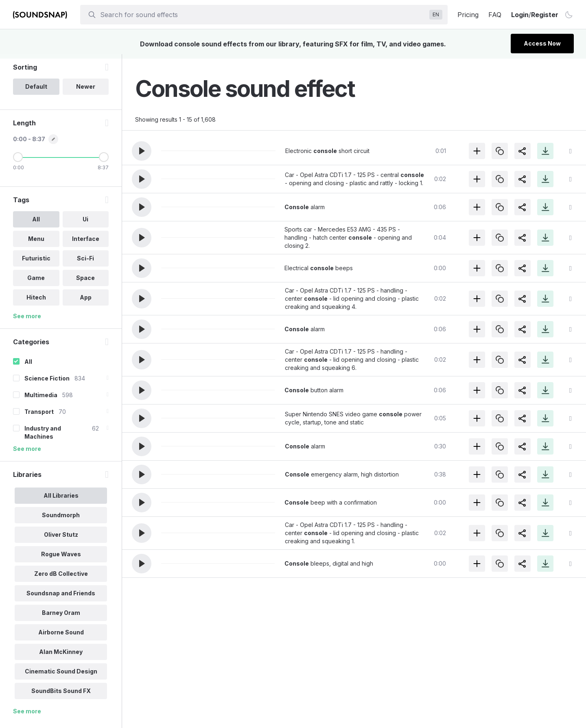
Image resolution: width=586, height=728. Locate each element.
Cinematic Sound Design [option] (61, 676)
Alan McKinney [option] (61, 656)
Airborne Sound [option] (61, 637)
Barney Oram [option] (61, 617)
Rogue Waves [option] (61, 559)
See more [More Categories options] (27, 453)
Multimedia (41, 399)
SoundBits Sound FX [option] (61, 695)
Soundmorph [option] (61, 519)
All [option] (36, 224)
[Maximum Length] (104, 162)
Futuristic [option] (36, 263)
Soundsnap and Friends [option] (61, 598)
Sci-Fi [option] (85, 263)
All (28, 366)
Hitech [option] (36, 302)
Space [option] (85, 282)
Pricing (468, 15)
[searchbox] (263, 15)
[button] (142, 151)
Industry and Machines (43, 437)
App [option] (86, 302)
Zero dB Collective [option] (61, 578)
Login (520, 15)
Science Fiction (47, 383)
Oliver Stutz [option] (61, 539)
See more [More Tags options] (27, 320)
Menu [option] (36, 243)
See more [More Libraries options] (27, 716)
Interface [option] (86, 243)
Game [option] (36, 282)
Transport (39, 416)
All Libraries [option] (61, 500)
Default (36, 91)
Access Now (542, 43)
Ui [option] (85, 224)
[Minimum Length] (18, 162)
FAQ (495, 15)
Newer (86, 91)
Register (545, 15)
